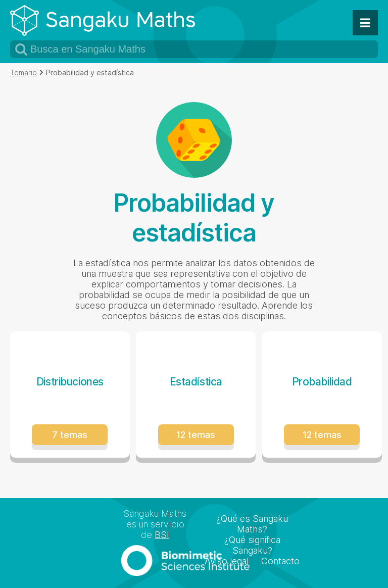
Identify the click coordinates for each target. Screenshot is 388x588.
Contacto (280, 561)
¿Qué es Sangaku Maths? (252, 524)
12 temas (196, 435)
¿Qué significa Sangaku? (252, 545)
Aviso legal (227, 561)
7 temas (70, 435)
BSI (162, 535)
